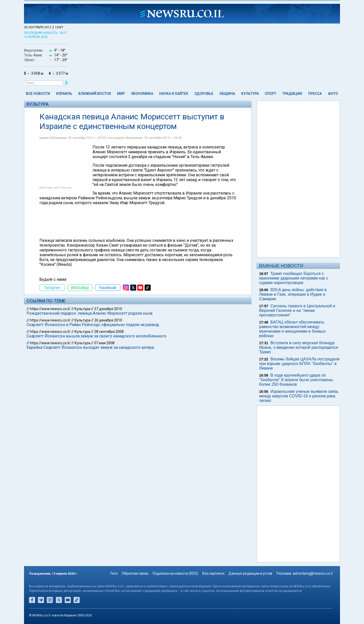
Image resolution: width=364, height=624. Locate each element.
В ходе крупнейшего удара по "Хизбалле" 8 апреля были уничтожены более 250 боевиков (296, 380)
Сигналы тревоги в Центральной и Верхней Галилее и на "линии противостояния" (297, 310)
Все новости (38, 94)
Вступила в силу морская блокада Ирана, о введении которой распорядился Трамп (299, 347)
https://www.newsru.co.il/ (50, 309)
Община (227, 94)
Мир (121, 94)
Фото (333, 94)
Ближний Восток (95, 94)
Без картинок (213, 573)
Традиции (292, 94)
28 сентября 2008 (109, 332)
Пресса (315, 94)
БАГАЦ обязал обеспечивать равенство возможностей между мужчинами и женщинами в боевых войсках (292, 329)
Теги (114, 573)
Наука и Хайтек (174, 94)
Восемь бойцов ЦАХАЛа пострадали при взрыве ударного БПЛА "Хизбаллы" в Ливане (299, 364)
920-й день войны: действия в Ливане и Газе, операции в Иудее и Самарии (293, 294)
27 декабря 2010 (108, 309)
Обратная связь (135, 573)
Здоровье (204, 94)
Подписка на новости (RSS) (175, 573)
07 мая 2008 (104, 343)
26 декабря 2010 (108, 320)
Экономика (142, 94)
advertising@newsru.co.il (313, 573)
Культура (250, 94)
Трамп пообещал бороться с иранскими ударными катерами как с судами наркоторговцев (294, 278)
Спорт (270, 94)
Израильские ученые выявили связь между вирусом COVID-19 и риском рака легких (299, 396)
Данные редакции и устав (250, 573)
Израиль (64, 94)
